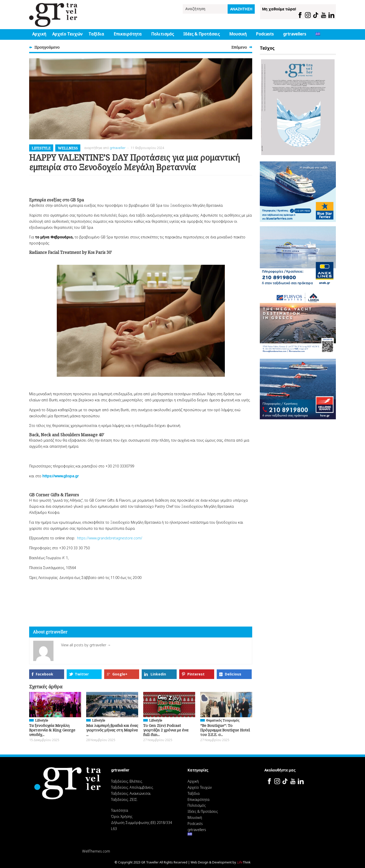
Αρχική (39, 34)
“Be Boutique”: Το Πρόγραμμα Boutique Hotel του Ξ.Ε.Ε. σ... (225, 730)
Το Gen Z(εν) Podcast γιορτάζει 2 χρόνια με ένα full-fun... (166, 730)
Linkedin (158, 674)
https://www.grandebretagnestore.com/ (110, 538)
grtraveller (118, 148)
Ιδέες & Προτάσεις (202, 34)
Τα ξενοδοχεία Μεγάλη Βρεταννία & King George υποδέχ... (52, 730)
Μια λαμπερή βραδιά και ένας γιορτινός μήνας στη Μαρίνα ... (112, 730)
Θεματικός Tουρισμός (223, 720)
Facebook (44, 674)
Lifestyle (41, 148)
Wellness (68, 148)
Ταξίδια (96, 34)
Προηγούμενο (47, 47)
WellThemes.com (96, 851)
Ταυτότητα (120, 810)
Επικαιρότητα (128, 34)
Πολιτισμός (162, 34)
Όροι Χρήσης (122, 816)
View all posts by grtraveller (86, 645)
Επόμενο (239, 47)
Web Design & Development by (221, 862)
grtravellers (295, 34)
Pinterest (196, 674)
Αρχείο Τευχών (67, 34)
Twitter (82, 674)
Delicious (233, 674)
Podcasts (265, 34)
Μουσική (238, 34)
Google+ (120, 674)
